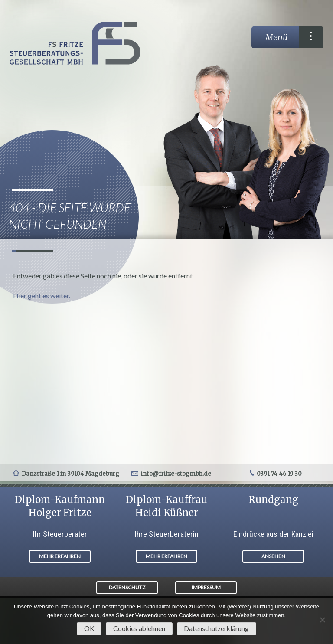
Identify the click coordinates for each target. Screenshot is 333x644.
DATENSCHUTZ (127, 587)
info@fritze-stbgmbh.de (176, 474)
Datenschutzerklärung (216, 628)
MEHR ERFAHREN (60, 556)
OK (89, 628)
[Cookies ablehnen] (322, 620)
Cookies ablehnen (139, 628)
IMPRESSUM (206, 587)
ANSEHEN (273, 556)
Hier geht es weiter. (42, 296)
